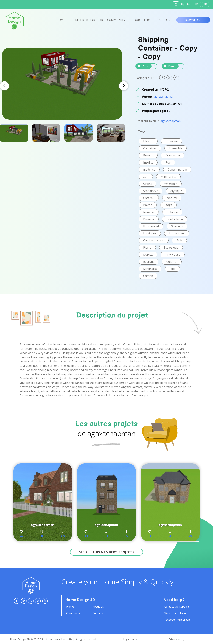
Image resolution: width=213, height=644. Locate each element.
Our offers (142, 20)
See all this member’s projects (106, 552)
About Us (98, 606)
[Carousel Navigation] (64, 86)
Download (193, 20)
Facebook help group (177, 620)
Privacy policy (176, 639)
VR (101, 20)
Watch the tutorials (176, 613)
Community (116, 20)
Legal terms (130, 639)
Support (166, 20)
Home (61, 20)
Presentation (84, 20)
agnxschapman (164, 97)
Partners (98, 613)
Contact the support (177, 606)
